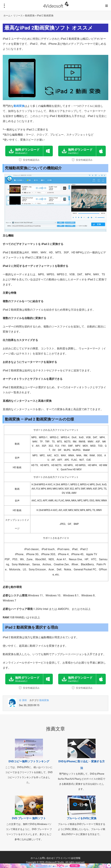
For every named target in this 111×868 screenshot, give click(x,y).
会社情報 (76, 858)
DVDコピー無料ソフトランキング (29, 761)
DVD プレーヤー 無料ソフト (29, 818)
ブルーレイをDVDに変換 (82, 818)
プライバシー (63, 858)
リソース (18, 16)
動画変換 (30, 16)
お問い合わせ (47, 858)
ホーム (7, 16)
